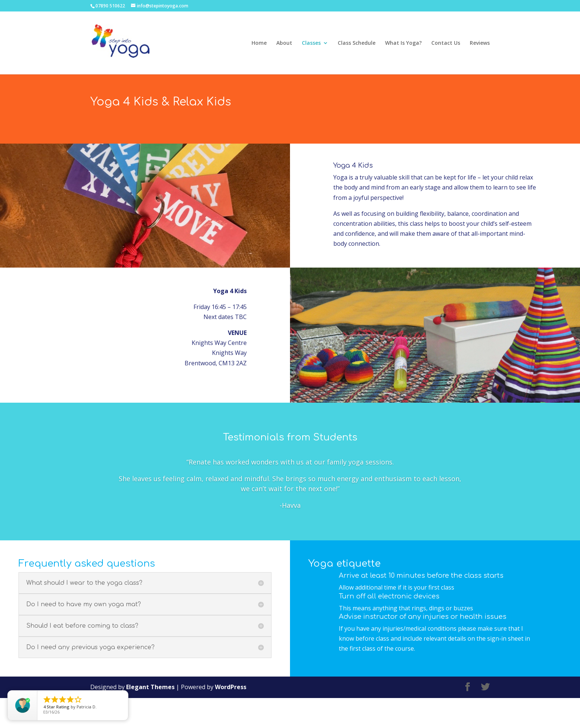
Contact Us (446, 43)
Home (259, 43)
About (284, 43)
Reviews (480, 43)
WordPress (231, 717)
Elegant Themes (150, 717)
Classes (311, 43)
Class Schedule (357, 43)
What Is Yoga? (403, 43)
